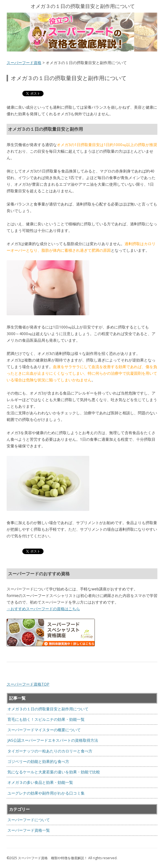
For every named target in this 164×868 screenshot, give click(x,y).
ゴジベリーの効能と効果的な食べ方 (38, 761)
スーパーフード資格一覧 (29, 830)
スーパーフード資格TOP (28, 684)
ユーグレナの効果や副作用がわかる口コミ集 (46, 793)
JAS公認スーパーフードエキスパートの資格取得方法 (53, 740)
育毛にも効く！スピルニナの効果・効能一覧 (46, 719)
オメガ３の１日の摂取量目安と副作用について (48, 709)
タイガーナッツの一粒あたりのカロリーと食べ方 (50, 751)
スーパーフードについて (29, 820)
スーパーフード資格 (24, 63)
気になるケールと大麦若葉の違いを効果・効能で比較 (54, 772)
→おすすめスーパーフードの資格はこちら (43, 609)
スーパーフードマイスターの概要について (44, 730)
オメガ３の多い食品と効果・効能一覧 (40, 782)
